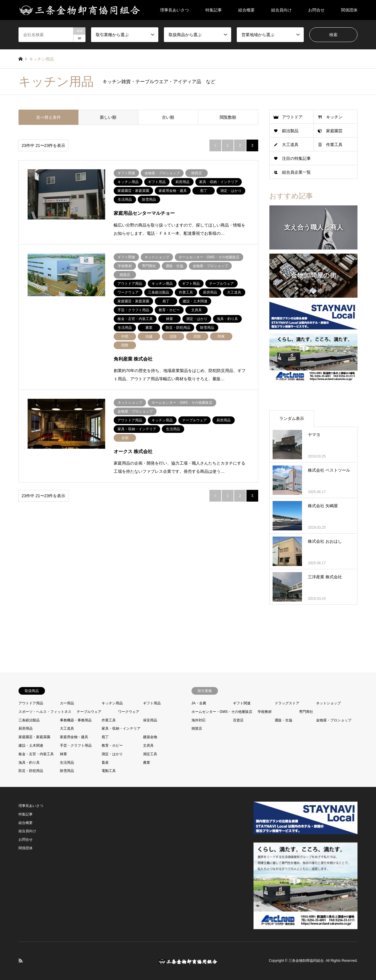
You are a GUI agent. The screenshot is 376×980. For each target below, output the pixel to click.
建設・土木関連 (31, 746)
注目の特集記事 (296, 158)
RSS (21, 961)
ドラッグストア (287, 703)
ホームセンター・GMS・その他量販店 (222, 712)
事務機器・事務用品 (76, 720)
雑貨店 (197, 728)
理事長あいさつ (174, 10)
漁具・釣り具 (29, 763)
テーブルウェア (89, 712)
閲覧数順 (228, 117)
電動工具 (109, 771)
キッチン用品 (112, 703)
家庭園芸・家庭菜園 (34, 737)
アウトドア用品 (31, 703)
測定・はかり (112, 754)
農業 (147, 763)
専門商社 (306, 712)
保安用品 (150, 720)
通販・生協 (283, 720)
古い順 (168, 117)
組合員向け (281, 10)
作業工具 (334, 145)
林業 (63, 754)
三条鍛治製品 (29, 720)
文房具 (148, 746)
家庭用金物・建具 (74, 737)
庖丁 (105, 737)
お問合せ (316, 10)
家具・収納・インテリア (121, 728)
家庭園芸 (334, 131)
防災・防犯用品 (31, 771)
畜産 (105, 763)
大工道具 (290, 145)
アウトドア (292, 117)
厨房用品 (26, 728)
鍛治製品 (290, 131)
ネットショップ (328, 703)
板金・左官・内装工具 (36, 754)
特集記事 (214, 10)
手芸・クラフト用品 (76, 746)
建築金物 (150, 737)
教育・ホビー (112, 746)
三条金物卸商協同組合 (306, 961)
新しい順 (108, 117)
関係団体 (349, 10)
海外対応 (199, 720)
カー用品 (67, 703)
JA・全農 (199, 703)
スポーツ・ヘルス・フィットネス (45, 712)
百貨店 (238, 720)
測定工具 (150, 754)
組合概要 (246, 10)
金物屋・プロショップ (334, 720)
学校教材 (265, 712)
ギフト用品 (152, 703)
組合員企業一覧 (296, 172)
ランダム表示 (292, 418)
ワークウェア (129, 712)
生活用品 (67, 763)
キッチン (334, 117)
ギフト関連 (242, 703)
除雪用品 (67, 771)
